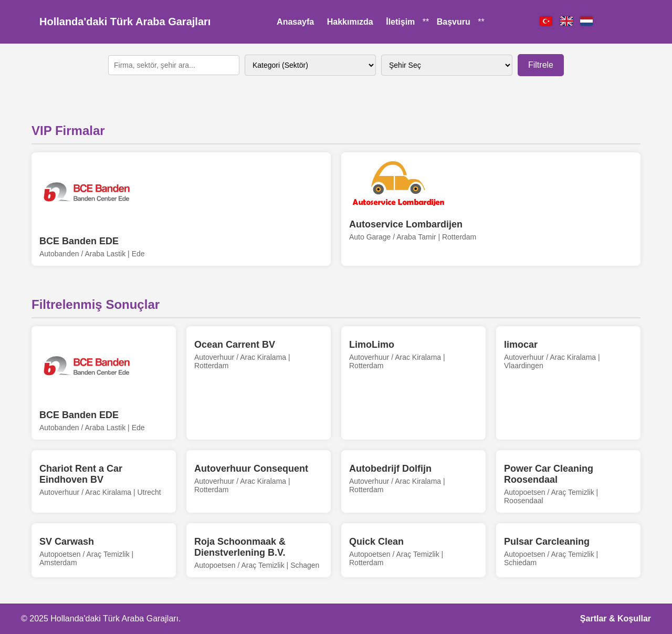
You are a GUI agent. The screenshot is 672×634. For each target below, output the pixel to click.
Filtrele (541, 65)
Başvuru (454, 22)
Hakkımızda (350, 22)
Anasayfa (295, 22)
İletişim (400, 22)
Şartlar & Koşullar (616, 619)
